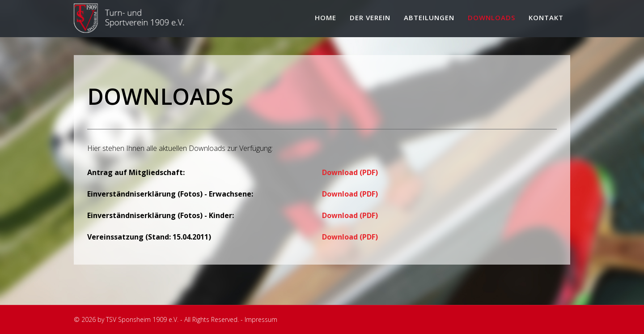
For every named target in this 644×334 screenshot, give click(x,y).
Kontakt (546, 17)
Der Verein (370, 17)
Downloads (491, 17)
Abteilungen (429, 17)
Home (326, 17)
